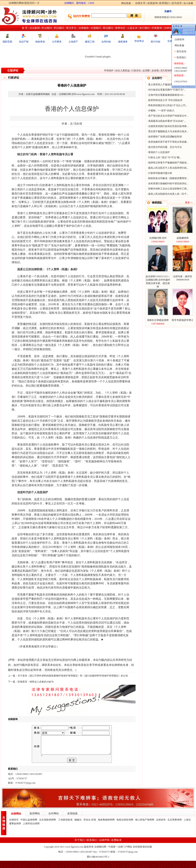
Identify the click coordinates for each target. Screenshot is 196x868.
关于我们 (80, 847)
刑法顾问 (59, 28)
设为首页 (177, 3)
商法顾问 (108, 28)
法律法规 (169, 28)
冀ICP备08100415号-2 (98, 864)
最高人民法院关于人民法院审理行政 (167, 168)
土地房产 (73, 42)
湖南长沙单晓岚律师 (158, 320)
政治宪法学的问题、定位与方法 (165, 147)
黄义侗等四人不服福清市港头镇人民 (167, 85)
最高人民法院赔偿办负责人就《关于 (167, 194)
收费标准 (116, 847)
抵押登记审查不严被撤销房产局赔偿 (167, 163)
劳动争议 (139, 41)
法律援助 (84, 28)
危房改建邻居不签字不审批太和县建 (167, 142)
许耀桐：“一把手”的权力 (161, 111)
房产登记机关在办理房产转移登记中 (167, 116)
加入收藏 (188, 3)
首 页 (25, 28)
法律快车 (14, 827)
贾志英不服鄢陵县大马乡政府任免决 (167, 131)
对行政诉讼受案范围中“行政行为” (166, 90)
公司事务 (57, 42)
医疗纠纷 (156, 42)
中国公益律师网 (29, 827)
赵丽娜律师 (183, 238)
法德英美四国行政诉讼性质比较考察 (167, 126)
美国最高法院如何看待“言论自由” (166, 121)
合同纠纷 (106, 42)
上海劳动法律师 (31, 831)
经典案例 (157, 28)
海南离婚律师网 (106, 827)
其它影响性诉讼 (169, 71)
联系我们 (164, 3)
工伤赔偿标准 (65, 827)
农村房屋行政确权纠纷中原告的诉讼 (167, 183)
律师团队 (157, 203)
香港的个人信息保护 (159, 152)
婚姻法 (78, 827)
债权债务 (123, 42)
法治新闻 (35, 28)
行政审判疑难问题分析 (160, 173)
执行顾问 (145, 28)
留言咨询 (181, 51)
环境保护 (109, 71)
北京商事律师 (175, 827)
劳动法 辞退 (90, 827)
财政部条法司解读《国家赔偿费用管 (167, 178)
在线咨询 (152, 3)
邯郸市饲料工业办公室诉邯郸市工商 (167, 189)
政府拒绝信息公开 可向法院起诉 (165, 100)
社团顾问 (96, 28)
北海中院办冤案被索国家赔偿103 (166, 95)
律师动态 (120, 28)
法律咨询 (161, 827)
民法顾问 (47, 28)
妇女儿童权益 (123, 71)
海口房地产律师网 (145, 827)
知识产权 (24, 42)
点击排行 (157, 78)
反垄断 (146, 71)
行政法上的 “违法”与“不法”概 (164, 157)
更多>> (189, 203)
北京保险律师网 (48, 827)
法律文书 (140, 3)
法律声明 (104, 847)
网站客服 (179, 45)
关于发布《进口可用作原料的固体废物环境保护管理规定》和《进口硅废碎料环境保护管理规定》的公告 (73, 676)
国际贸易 (7, 42)
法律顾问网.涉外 (158, 238)
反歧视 (155, 71)
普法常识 (71, 28)
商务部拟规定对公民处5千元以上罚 (167, 105)
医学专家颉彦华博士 (183, 320)
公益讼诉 (132, 28)
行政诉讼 (136, 71)
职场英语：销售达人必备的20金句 (36, 682)
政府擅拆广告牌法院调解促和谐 (165, 137)
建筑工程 (90, 42)
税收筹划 (40, 42)
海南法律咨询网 (125, 827)
